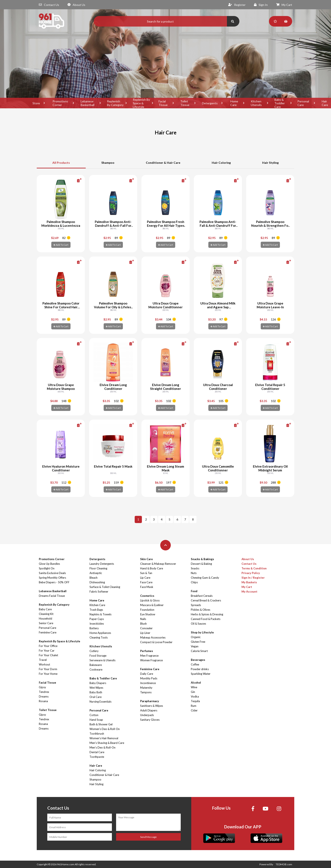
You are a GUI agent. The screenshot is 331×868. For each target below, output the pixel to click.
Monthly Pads (149, 678)
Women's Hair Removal (104, 738)
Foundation (147, 610)
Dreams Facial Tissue (52, 596)
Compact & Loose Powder (156, 642)
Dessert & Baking (201, 564)
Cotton (94, 715)
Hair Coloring (221, 163)
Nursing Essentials (100, 702)
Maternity (146, 688)
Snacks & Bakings (202, 559)
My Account (249, 592)
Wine (194, 687)
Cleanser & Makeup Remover (158, 564)
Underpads (147, 715)
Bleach (94, 578)
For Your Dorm (48, 669)
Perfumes (147, 651)
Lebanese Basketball (87, 103)
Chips (194, 582)
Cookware (96, 669)
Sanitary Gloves (150, 720)
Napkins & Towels (100, 614)
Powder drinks (200, 669)
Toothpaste (97, 757)
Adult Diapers (149, 710)
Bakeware (96, 665)
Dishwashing (97, 582)
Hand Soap (96, 720)
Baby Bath (96, 692)
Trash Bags (96, 610)
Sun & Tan (146, 573)
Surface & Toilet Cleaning (105, 587)
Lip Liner (145, 633)
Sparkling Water (201, 674)
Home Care (234, 103)
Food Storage (98, 656)
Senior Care (46, 623)
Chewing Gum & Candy (205, 578)
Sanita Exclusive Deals (52, 573)
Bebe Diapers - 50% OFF (54, 582)
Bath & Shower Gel (101, 724)
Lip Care (145, 578)
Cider (194, 710)
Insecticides (97, 624)
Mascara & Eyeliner (152, 605)
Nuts (194, 573)
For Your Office (48, 646)
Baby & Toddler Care (280, 103)
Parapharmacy (150, 701)
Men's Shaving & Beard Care (107, 743)
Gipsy (42, 687)
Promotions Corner (60, 103)
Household (45, 618)
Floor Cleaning (98, 568)
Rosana (43, 701)
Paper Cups (97, 619)
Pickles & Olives (201, 610)
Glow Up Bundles (49, 564)
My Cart (284, 5)
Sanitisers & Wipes (152, 706)
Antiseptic (96, 573)
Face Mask (147, 587)
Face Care (146, 582)
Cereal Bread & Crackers (206, 600)
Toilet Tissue (185, 103)
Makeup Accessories (153, 637)
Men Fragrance (149, 656)
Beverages (198, 660)
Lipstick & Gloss (150, 600)
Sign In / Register (253, 578)
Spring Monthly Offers (52, 578)
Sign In (261, 5)
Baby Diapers (98, 683)
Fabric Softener (99, 592)
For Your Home (48, 674)
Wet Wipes (96, 688)
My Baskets (249, 582)
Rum (194, 706)
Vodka (195, 696)
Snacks (195, 568)
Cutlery (94, 651)
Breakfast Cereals (202, 596)
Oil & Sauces (198, 624)
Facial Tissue (163, 103)
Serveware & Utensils (102, 660)
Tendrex (44, 692)
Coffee (195, 664)
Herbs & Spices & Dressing (207, 614)
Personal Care (303, 103)
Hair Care (96, 766)
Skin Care (147, 559)
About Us (76, 5)
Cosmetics (147, 596)
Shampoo (108, 163)
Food (194, 591)
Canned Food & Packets (206, 619)
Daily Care (147, 674)
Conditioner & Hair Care (163, 163)
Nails (143, 619)
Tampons (146, 692)
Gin (193, 692)
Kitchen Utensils (256, 103)
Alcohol (196, 683)
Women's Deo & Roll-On (105, 729)
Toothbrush (97, 734)
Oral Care (96, 697)
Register (237, 5)
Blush (143, 624)
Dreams (44, 696)
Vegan (195, 646)
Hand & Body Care (152, 568)
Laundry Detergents (102, 564)
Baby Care (45, 609)
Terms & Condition (254, 568)
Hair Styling (270, 163)
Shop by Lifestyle (202, 632)
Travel (43, 660)
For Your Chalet (48, 655)
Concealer (146, 628)
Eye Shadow (148, 614)
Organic (196, 637)
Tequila (195, 701)
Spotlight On (47, 568)
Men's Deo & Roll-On (102, 747)
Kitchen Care (97, 605)
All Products (61, 163)
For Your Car (47, 651)
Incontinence (148, 683)
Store (36, 103)
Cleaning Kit (46, 614)
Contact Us (49, 5)
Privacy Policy (251, 573)
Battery (94, 628)
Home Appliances (100, 633)
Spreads (196, 605)
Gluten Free (198, 642)
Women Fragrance (151, 660)
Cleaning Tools (99, 637)
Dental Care (97, 752)
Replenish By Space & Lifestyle (141, 103)
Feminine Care (48, 632)
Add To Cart (61, 245)
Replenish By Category (115, 103)
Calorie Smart (199, 651)
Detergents (210, 103)
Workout (44, 664)
